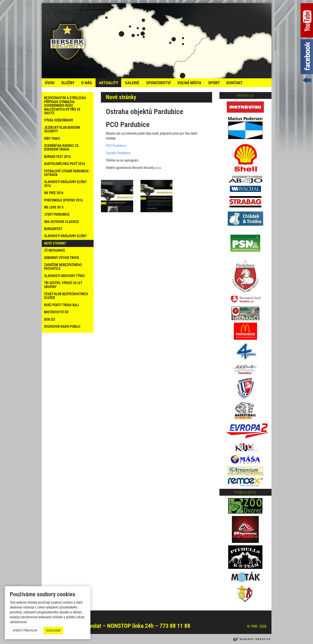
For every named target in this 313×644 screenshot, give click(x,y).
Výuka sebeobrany (59, 120)
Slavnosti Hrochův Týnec (65, 276)
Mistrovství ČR (56, 312)
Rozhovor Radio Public (62, 327)
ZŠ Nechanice (55, 250)
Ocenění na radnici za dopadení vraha (62, 147)
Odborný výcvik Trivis (62, 258)
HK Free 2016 (54, 193)
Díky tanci (52, 139)
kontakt (235, 83)
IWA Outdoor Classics (62, 222)
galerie (132, 83)
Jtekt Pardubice (57, 214)
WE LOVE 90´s (54, 207)
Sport (214, 83)
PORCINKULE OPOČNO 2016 (64, 200)
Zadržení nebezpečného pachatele (63, 267)
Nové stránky (55, 243)
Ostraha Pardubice (118, 153)
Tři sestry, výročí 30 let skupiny (63, 285)
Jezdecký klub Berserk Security (62, 129)
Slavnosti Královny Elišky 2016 (66, 184)
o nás (86, 83)
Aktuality (108, 83)
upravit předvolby (25, 631)
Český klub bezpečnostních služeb (66, 296)
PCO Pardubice (116, 146)
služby (68, 83)
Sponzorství (158, 83)
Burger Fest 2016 (58, 157)
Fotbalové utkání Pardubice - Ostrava (68, 173)
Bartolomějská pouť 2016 (65, 164)
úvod (50, 83)
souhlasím (53, 631)
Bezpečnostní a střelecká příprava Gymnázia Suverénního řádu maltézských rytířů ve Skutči (65, 105)
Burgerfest (53, 229)
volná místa (189, 83)
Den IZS (50, 319)
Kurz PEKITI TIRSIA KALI (62, 305)
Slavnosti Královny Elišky (66, 236)
